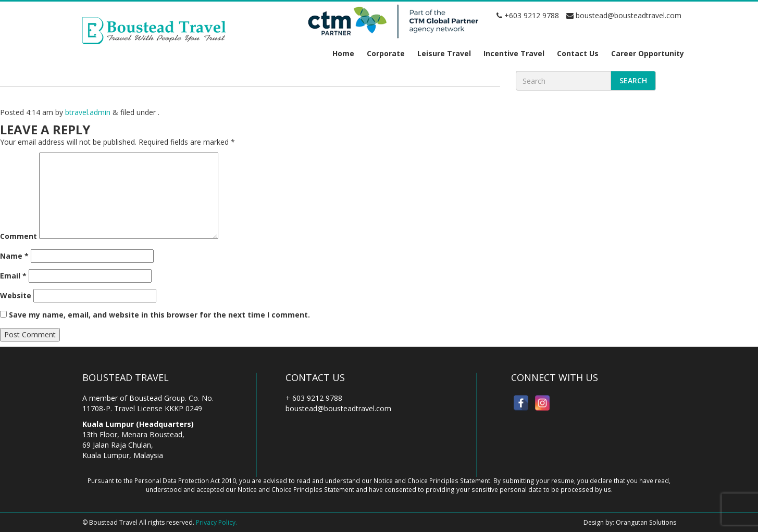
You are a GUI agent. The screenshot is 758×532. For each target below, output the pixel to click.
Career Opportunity (648, 53)
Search (633, 80)
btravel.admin (88, 112)
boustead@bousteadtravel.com (624, 15)
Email (13, 276)
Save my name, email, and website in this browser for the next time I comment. (159, 315)
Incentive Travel (514, 53)
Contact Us (578, 53)
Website (16, 295)
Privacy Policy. (216, 522)
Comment (18, 236)
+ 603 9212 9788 (314, 398)
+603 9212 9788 (528, 15)
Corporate (386, 53)
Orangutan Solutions (646, 522)
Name (14, 256)
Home (343, 53)
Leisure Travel (444, 53)
